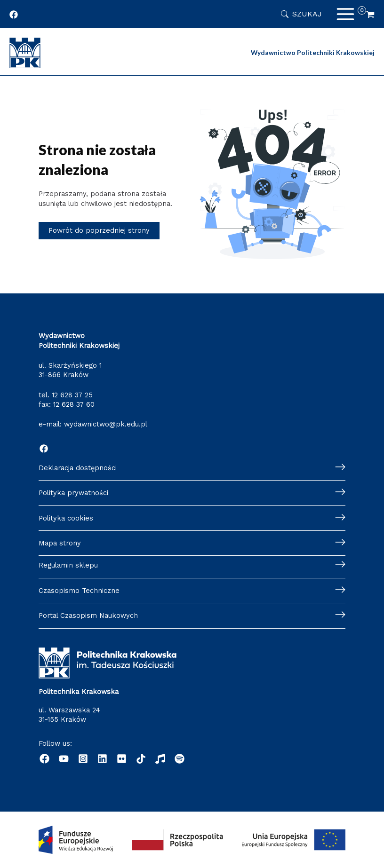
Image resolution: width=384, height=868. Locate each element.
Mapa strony (60, 543)
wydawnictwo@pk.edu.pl (106, 424)
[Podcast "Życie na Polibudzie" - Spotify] (180, 759)
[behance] (122, 759)
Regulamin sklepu (68, 565)
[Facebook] (44, 449)
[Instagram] (83, 759)
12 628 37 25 (72, 395)
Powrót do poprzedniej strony (99, 230)
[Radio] (160, 759)
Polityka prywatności (73, 493)
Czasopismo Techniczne (79, 591)
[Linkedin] (102, 759)
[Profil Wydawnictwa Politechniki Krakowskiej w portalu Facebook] (14, 15)
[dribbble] (141, 759)
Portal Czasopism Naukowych (88, 615)
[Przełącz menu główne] (345, 14)
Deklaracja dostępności (78, 468)
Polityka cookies (66, 518)
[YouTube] (64, 759)
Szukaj (307, 14)
